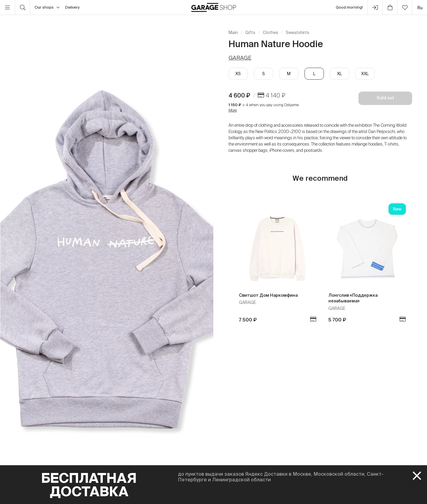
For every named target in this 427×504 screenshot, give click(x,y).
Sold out (385, 98)
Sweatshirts (298, 33)
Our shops (47, 7)
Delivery (72, 7)
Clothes (271, 33)
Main (233, 33)
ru (420, 8)
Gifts (250, 33)
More (233, 110)
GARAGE (240, 58)
